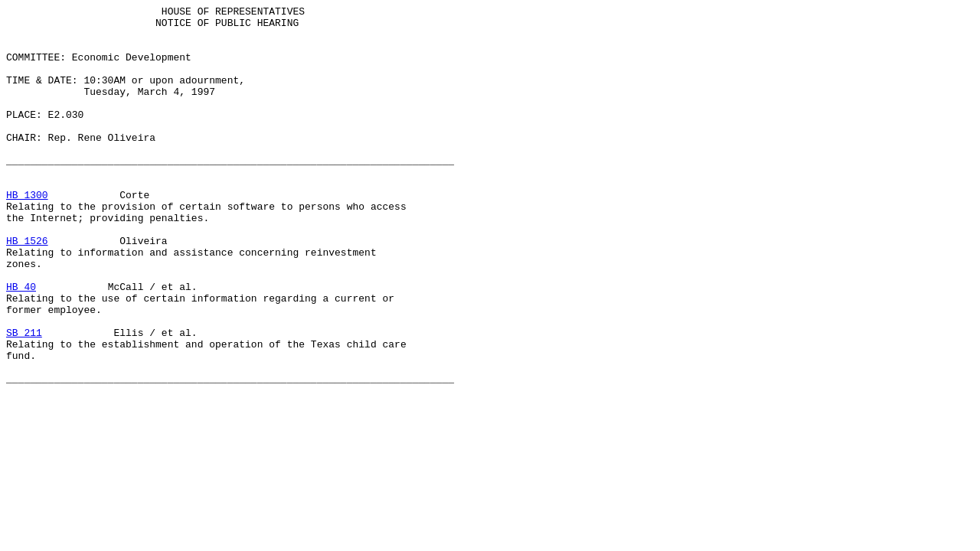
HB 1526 (27, 289)
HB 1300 (27, 233)
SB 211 (24, 399)
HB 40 (21, 344)
